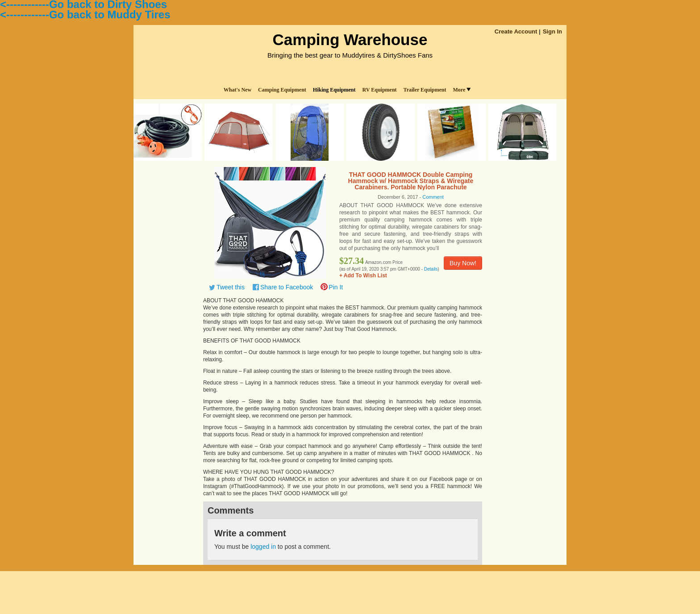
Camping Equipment (282, 90)
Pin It (336, 287)
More (462, 90)
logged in (263, 547)
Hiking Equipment (334, 90)
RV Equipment (380, 90)
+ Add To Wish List (363, 276)
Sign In (552, 31)
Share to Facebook (287, 287)
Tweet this (231, 287)
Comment (433, 197)
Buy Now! (463, 263)
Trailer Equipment (425, 90)
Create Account (516, 31)
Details (431, 269)
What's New (237, 90)
